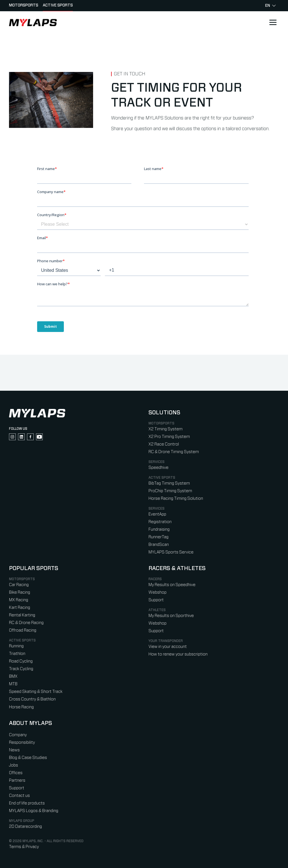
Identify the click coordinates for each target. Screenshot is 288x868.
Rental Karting (22, 615)
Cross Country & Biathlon (32, 699)
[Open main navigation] (273, 22)
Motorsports (24, 5)
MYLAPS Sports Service (171, 552)
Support (156, 600)
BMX (13, 676)
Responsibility (22, 742)
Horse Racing (21, 707)
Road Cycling (21, 661)
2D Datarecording (25, 827)
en (270, 6)
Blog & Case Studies (28, 758)
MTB (13, 684)
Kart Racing (20, 608)
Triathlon (17, 654)
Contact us (19, 796)
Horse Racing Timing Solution (176, 499)
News (14, 750)
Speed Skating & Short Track (36, 692)
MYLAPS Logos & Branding (34, 811)
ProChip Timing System (170, 491)
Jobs (13, 765)
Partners (17, 780)
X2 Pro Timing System (169, 437)
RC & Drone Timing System (174, 452)
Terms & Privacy (24, 847)
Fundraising (159, 529)
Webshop (157, 592)
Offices (16, 773)
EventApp (157, 514)
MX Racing (19, 600)
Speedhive (158, 468)
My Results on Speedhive (172, 585)
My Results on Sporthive (171, 616)
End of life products (27, 803)
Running (16, 646)
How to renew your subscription (178, 654)
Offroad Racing (23, 630)
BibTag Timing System (169, 483)
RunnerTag (158, 537)
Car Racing (19, 585)
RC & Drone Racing (26, 623)
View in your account (168, 647)
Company (18, 735)
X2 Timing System (166, 429)
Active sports (58, 5)
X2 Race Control (164, 444)
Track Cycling (21, 669)
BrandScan (159, 545)
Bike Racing (20, 592)
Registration (160, 522)
